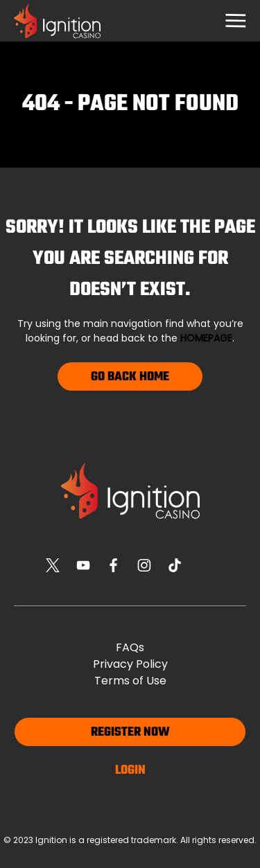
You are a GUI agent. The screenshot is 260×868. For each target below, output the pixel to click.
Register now (130, 733)
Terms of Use (130, 681)
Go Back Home (130, 377)
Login (130, 771)
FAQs (130, 647)
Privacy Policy (130, 664)
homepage (206, 338)
